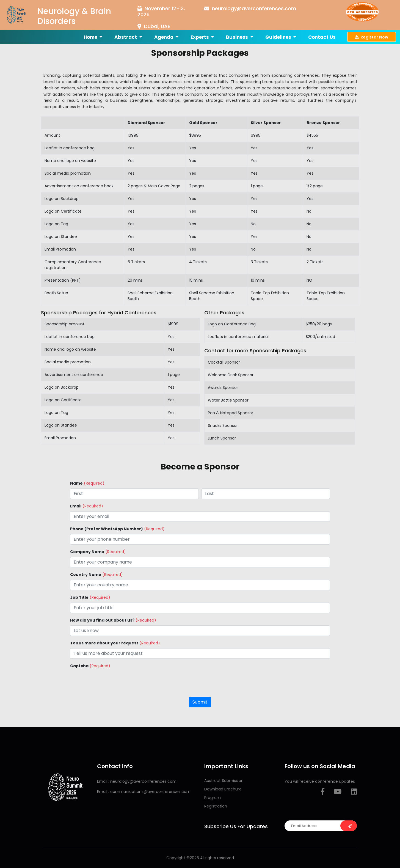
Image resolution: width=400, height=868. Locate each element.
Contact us (322, 37)
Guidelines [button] (279, 37)
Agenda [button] (164, 37)
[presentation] (112, 682)
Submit (200, 702)
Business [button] (238, 37)
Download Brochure (223, 789)
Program (213, 798)
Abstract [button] (126, 37)
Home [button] (91, 37)
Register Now (372, 37)
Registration (216, 806)
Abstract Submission (224, 781)
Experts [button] (200, 37)
